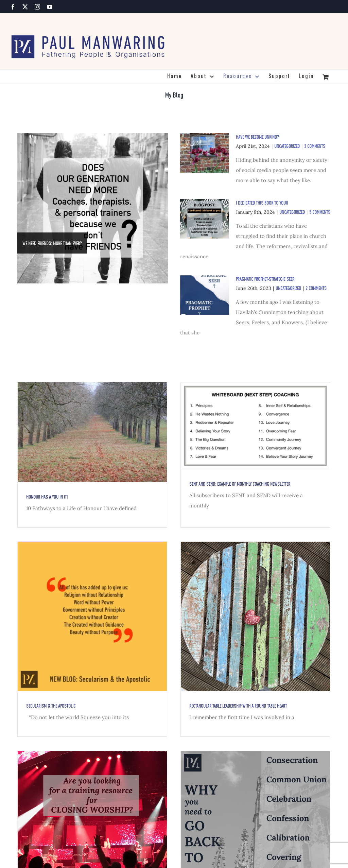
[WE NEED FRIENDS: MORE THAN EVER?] (92, 208)
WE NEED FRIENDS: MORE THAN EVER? (52, 244)
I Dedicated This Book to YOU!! (262, 203)
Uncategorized (287, 147)
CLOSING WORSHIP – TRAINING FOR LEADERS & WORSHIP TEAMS (109, 856)
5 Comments (320, 213)
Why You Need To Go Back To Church (237, 856)
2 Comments (315, 147)
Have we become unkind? (257, 137)
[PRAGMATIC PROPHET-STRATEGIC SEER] (205, 295)
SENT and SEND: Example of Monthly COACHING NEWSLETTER (224, 484)
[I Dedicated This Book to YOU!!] (205, 219)
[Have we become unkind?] (205, 153)
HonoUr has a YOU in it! (47, 497)
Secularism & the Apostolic (115, 659)
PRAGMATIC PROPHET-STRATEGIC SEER (265, 280)
